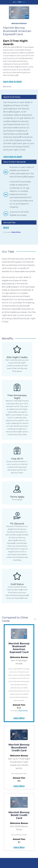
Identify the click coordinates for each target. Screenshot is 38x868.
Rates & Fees (7, 87)
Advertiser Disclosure (19, 23)
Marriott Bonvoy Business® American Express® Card (19, 648)
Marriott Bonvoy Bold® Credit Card (19, 815)
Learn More (19, 718)
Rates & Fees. (16, 232)
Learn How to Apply (12, 81)
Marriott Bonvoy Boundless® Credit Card (19, 748)
